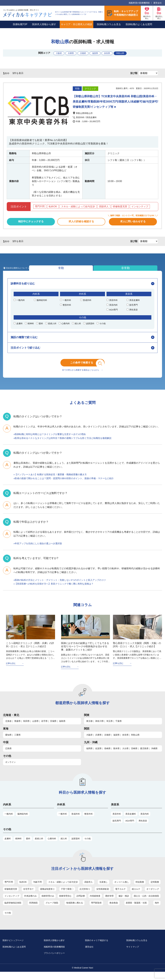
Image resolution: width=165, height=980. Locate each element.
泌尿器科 (76, 845)
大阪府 (50, 53)
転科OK (23, 889)
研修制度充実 (11, 896)
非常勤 (54, 271)
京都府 (81, 53)
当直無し (103, 889)
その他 (87, 845)
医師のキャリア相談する (100, 947)
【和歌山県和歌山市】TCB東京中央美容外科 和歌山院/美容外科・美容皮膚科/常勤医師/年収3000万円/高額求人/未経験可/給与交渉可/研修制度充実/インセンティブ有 (115, 102)
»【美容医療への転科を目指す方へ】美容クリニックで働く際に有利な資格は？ (56, 590)
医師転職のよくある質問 (139, 24)
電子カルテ (120, 896)
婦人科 (64, 845)
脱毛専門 (117, 828)
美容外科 (117, 821)
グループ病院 (52, 910)
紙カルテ (136, 896)
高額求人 (88, 889)
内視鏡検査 (95, 903)
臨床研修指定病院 (13, 910)
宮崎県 (134, 755)
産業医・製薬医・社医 (136, 910)
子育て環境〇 (67, 896)
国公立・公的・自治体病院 (146, 903)
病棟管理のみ (48, 903)
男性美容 (143, 828)
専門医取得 (96, 910)
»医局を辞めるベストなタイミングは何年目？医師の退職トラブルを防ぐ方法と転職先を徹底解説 (66, 445)
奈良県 (113, 53)
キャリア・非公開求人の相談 (76, 24)
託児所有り (85, 896)
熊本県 (116, 755)
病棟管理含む (65, 903)
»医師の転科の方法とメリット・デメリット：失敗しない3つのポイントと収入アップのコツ (63, 587)
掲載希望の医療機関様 (139, 3)
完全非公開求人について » (88, 272)
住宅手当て (28, 896)
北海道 (8, 728)
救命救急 (114, 910)
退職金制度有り (47, 896)
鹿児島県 (144, 755)
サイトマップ (135, 954)
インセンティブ (12, 903)
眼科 (28, 845)
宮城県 (53, 728)
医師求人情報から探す (44, 24)
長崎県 (107, 755)
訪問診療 (81, 903)
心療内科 (52, 845)
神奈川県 (99, 728)
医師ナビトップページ (16, 947)
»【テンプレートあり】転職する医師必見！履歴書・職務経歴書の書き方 (53, 481)
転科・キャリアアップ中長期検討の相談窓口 (126, 13)
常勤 (19, 271)
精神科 (18, 845)
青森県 (17, 728)
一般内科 (9, 821)
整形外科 (88, 821)
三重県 (17, 742)
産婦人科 (39, 845)
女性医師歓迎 (103, 896)
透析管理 (109, 903)
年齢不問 (37, 889)
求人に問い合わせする (133, 223)
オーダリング (153, 896)
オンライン (10, 769)
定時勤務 (155, 889)
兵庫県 (66, 53)
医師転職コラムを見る (109, 24)
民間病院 (33, 910)
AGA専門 (130, 828)
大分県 (125, 755)
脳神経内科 (23, 821)
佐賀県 (98, 755)
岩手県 (44, 728)
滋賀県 (97, 53)
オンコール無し (122, 889)
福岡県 (89, 755)
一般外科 (63, 821)
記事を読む (11, 670)
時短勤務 (140, 889)
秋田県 (26, 728)
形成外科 (76, 821)
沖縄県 (154, 755)
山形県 (35, 728)
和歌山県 (129, 53)
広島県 (8, 755)
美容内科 (145, 821)
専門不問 (9, 889)
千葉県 (118, 728)
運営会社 (157, 3)
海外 (157, 910)
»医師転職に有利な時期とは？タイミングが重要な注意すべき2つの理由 (52, 441)
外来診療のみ (30, 903)
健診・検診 (124, 903)
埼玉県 (109, 728)
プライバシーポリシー (58, 961)
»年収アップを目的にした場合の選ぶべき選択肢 (39, 550)
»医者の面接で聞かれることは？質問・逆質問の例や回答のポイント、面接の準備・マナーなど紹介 (67, 485)
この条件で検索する (85, 367)
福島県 (62, 728)
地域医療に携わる (75, 910)
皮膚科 (8, 845)
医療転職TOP (20, 24)
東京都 (89, 728)
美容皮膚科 (131, 821)
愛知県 (8, 742)
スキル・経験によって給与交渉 (63, 889)
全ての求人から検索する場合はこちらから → (82, 376)
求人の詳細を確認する (81, 223)
